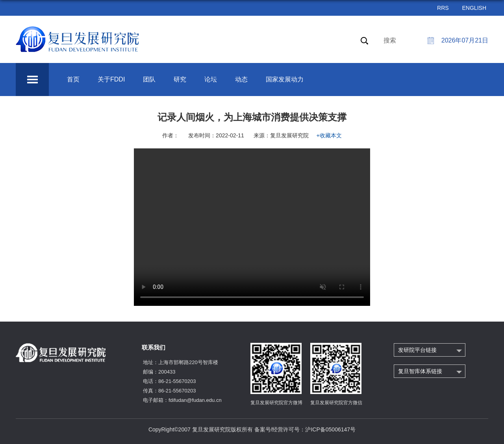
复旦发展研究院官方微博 (276, 403)
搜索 (390, 40)
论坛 (211, 79)
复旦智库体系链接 (420, 371)
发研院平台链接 (417, 350)
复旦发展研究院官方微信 (336, 403)
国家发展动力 (285, 79)
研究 (180, 79)
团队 (149, 79)
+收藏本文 (329, 135)
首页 (73, 79)
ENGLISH (474, 8)
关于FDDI (111, 79)
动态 (241, 79)
